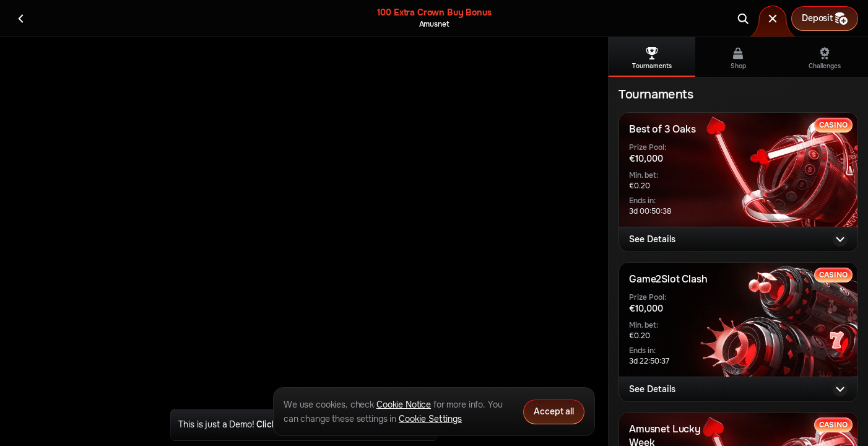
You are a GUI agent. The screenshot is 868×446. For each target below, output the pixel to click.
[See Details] (840, 239)
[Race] (773, 19)
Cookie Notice (404, 404)
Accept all (554, 411)
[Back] (21, 19)
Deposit (825, 19)
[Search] (743, 19)
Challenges (825, 59)
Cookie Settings (430, 419)
